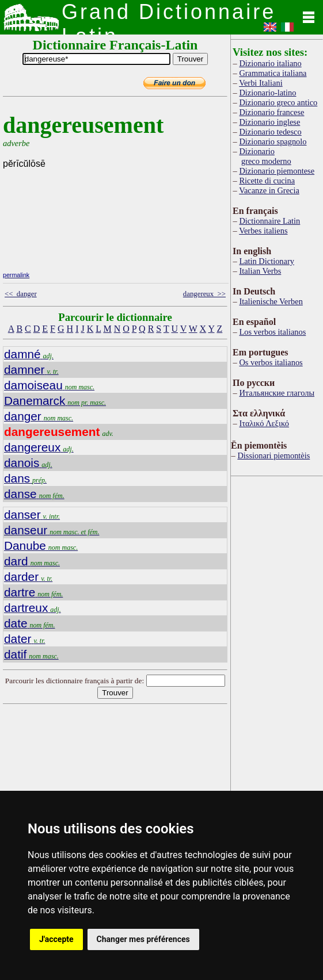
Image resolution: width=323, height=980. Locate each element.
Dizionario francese (271, 112)
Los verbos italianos (272, 332)
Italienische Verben (271, 301)
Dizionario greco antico (278, 102)
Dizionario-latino (267, 93)
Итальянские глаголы (277, 393)
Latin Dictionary (267, 261)
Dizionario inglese (269, 122)
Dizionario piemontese (277, 171)
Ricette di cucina (267, 181)
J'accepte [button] (56, 939)
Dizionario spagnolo (273, 141)
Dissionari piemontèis (273, 455)
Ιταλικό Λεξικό (264, 423)
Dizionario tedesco (270, 132)
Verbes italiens (263, 231)
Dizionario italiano (270, 63)
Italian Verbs (260, 271)
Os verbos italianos (271, 362)
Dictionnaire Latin (269, 221)
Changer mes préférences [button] (143, 939)
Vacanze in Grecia (269, 190)
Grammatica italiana (273, 73)
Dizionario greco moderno (265, 156)
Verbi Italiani (261, 83)
